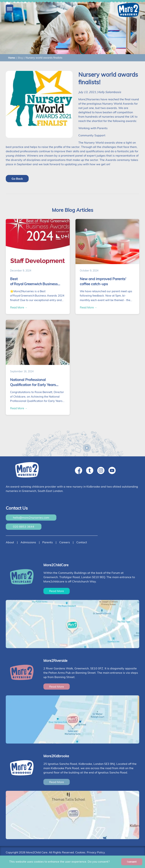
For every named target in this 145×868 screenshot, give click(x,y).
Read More (57, 591)
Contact (82, 542)
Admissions (28, 542)
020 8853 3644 (24, 527)
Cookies (80, 852)
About (10, 542)
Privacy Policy (96, 852)
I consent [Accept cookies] (132, 862)
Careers (65, 542)
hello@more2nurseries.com (31, 518)
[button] (10, 9)
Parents (48, 542)
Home (11, 58)
